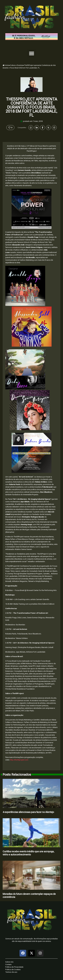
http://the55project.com (19, 760)
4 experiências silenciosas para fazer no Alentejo (28, 812)
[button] (31, 53)
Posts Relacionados (17, 775)
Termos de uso (11, 972)
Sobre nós (9, 962)
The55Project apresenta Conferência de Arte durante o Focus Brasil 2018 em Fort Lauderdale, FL (31, 107)
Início (6, 65)
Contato (8, 964)
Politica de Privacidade (14, 967)
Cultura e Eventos (16, 65)
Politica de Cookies (13, 970)
